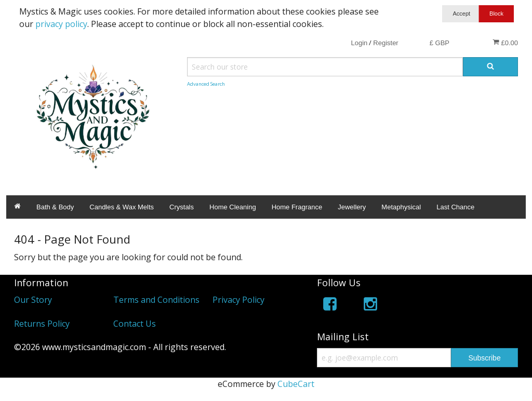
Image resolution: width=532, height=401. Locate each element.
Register (385, 43)
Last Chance (455, 207)
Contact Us (135, 324)
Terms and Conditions (156, 300)
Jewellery (352, 207)
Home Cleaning (233, 207)
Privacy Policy (238, 300)
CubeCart (296, 384)
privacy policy (61, 24)
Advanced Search (206, 84)
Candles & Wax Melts (122, 207)
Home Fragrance (297, 207)
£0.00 (505, 43)
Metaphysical (401, 207)
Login (359, 43)
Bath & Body (55, 207)
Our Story (33, 300)
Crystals (182, 207)
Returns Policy (42, 324)
